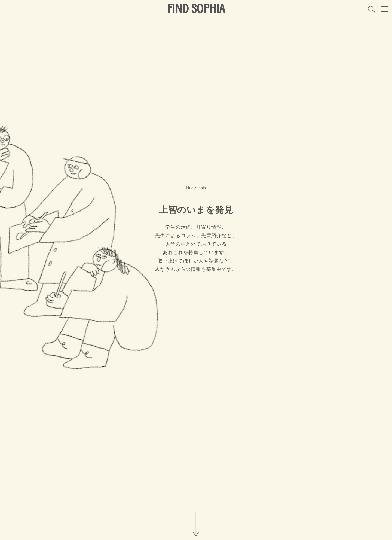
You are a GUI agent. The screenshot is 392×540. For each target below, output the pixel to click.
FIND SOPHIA (196, 9)
